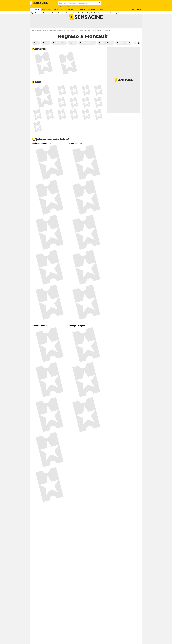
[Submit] (99, 3)
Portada (34, 39)
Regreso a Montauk (73, 39)
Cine (40, 39)
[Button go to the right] (139, 51)
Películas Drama (60, 39)
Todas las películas (48, 39)
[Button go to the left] (135, 51)
